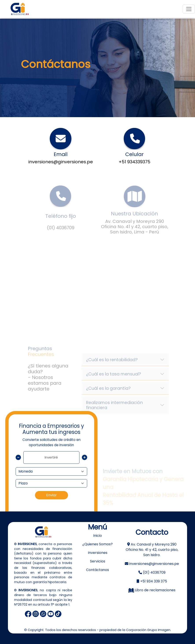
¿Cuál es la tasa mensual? (114, 379)
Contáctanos (97, 570)
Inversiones (98, 553)
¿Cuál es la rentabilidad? (112, 364)
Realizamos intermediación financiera (114, 410)
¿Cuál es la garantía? (108, 393)
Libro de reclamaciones (152, 590)
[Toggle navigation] (189, 9)
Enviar (52, 495)
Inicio (97, 536)
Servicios (98, 561)
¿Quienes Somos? (97, 544)
